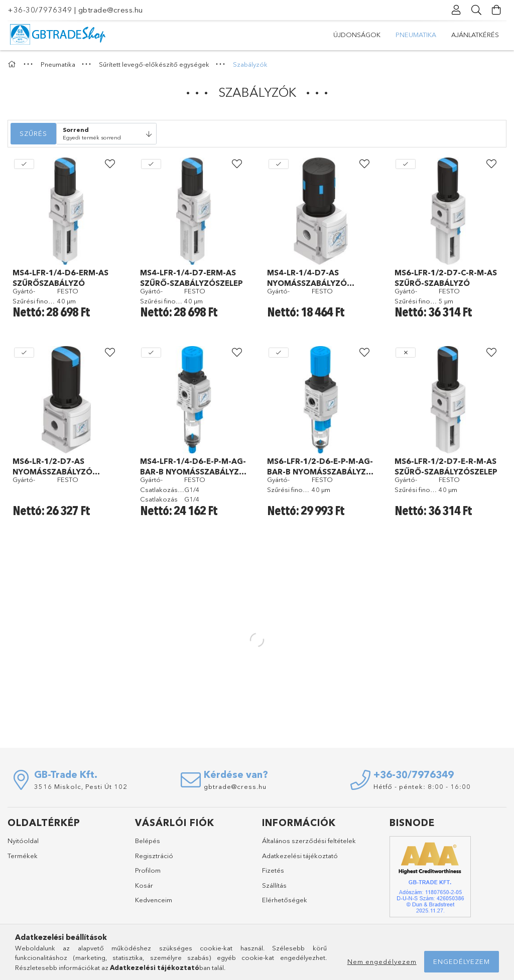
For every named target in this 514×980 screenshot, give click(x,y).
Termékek (23, 856)
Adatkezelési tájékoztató (300, 856)
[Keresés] (476, 10)
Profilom (148, 870)
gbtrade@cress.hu (111, 10)
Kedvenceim (154, 900)
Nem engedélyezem (382, 961)
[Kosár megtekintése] (496, 10)
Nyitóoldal (23, 841)
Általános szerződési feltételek (309, 841)
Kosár (144, 885)
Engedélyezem (462, 961)
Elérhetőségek (285, 900)
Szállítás (274, 885)
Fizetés (273, 870)
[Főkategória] (13, 64)
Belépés (148, 841)
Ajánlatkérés (475, 35)
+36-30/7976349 (40, 10)
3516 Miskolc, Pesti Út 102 (81, 786)
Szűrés (33, 133)
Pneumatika (416, 35)
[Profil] (456, 10)
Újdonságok (357, 35)
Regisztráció (154, 856)
